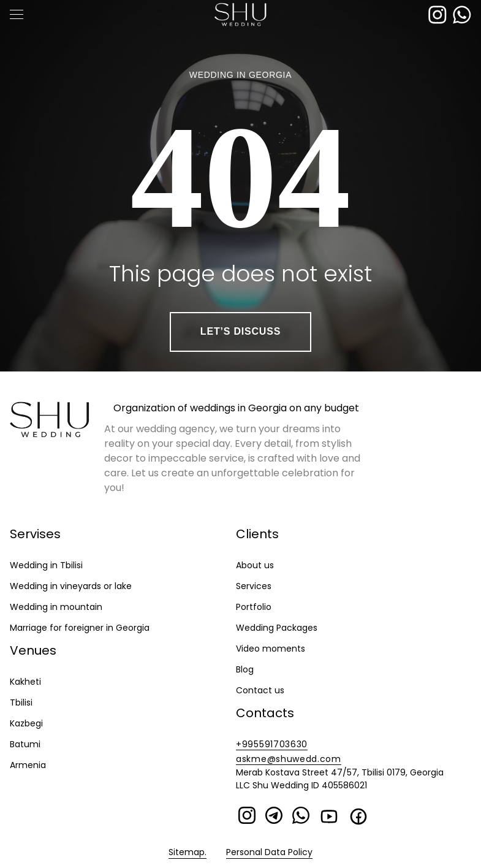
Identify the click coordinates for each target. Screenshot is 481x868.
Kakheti (25, 682)
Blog (245, 669)
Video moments (271, 649)
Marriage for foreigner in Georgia (80, 628)
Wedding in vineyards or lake (71, 586)
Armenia (28, 765)
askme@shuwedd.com (289, 759)
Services (254, 586)
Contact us (260, 690)
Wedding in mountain (56, 607)
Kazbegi (26, 723)
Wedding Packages (277, 628)
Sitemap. (187, 852)
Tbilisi (21, 702)
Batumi (25, 744)
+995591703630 (272, 744)
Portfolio (254, 607)
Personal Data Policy (269, 852)
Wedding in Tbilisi (46, 565)
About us (255, 565)
